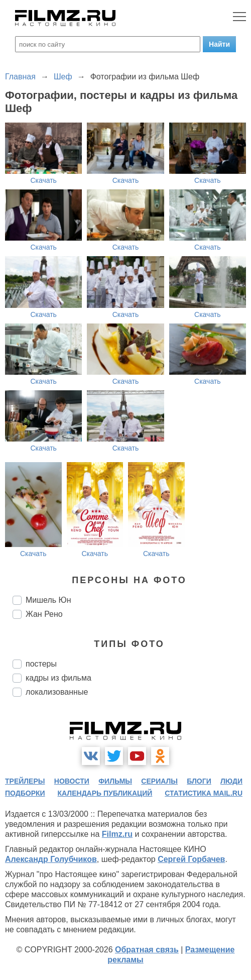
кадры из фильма (58, 678)
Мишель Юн (48, 600)
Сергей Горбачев (191, 859)
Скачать (43, 180)
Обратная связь (147, 950)
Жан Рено (44, 614)
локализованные (57, 692)
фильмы (115, 781)
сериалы (159, 781)
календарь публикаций (105, 793)
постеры (41, 664)
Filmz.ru (117, 834)
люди (231, 781)
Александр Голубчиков (51, 859)
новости (72, 781)
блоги (199, 781)
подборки (25, 793)
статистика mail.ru (204, 793)
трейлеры (25, 781)
